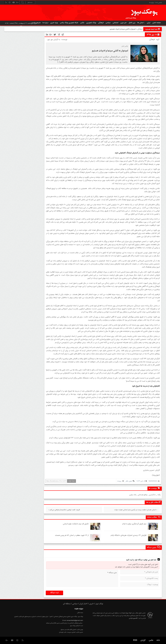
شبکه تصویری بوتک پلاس (69, 23)
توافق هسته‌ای (143, 495)
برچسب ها (155, 488)
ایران (149, 23)
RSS (135, 640)
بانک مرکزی (133, 495)
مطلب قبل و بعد (153, 502)
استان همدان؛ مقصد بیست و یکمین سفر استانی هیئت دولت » (136, 510)
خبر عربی (123, 23)
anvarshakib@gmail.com (75, 621)
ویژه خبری (54, 23)
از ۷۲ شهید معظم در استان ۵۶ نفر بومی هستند (72, 535)
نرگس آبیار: (125, 46)
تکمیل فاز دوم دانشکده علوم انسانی (76, 524)
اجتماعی (115, 23)
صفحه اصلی (157, 23)
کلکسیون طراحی (133, 618)
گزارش (143, 640)
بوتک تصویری (91, 23)
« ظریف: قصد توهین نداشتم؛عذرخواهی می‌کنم (64, 510)
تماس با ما (159, 3)
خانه (158, 640)
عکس (82, 23)
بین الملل (132, 23)
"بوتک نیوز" (129, 613)
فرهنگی (101, 23)
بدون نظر (129, 481)
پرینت (120, 481)
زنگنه (159, 495)
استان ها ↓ (141, 23)
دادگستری (152, 495)
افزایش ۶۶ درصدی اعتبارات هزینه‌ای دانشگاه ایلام (129, 535)
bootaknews (153, 481)
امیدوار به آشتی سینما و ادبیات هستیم (110, 51)
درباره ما (152, 3)
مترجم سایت (36, 23)
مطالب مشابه (154, 517)
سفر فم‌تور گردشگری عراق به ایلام (134, 524)
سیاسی (108, 23)
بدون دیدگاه (154, 547)
